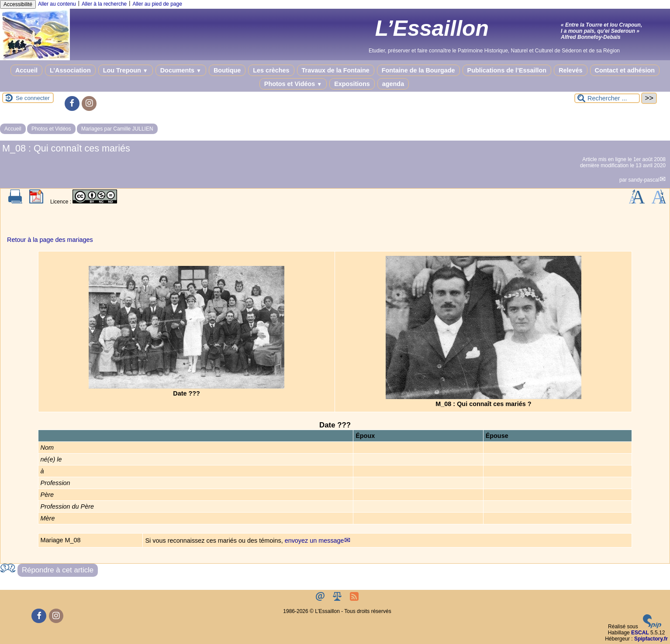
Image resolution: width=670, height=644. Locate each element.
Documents (181, 70)
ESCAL (640, 633)
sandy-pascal (644, 180)
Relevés (570, 70)
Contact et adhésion (625, 70)
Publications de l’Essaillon (507, 70)
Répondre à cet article (58, 570)
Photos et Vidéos (293, 84)
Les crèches (271, 70)
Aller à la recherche (104, 4)
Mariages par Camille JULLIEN (117, 129)
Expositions (352, 84)
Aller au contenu (57, 4)
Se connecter (33, 98)
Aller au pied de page (157, 4)
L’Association (70, 70)
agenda (393, 84)
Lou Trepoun (126, 70)
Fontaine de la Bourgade (418, 70)
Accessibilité (18, 4)
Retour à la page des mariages (50, 240)
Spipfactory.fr (651, 639)
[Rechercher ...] (607, 98)
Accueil (26, 70)
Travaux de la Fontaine (336, 70)
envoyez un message (314, 541)
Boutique (227, 70)
